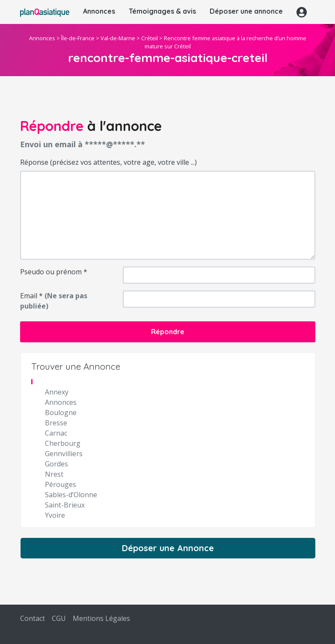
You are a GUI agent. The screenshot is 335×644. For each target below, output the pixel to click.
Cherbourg (63, 443)
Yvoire (55, 515)
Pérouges (61, 484)
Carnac (56, 433)
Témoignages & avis (162, 11)
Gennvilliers (64, 454)
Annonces (99, 11)
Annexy (57, 392)
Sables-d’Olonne (71, 495)
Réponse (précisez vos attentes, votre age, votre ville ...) (108, 162)
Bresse (56, 423)
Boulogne (61, 413)
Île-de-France (78, 38)
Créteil (150, 38)
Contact (33, 618)
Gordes (56, 464)
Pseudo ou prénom (54, 272)
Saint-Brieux (65, 505)
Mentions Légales (101, 618)
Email (54, 301)
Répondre (168, 332)
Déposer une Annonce (168, 548)
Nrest (54, 474)
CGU (59, 618)
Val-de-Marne (118, 38)
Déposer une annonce (246, 11)
